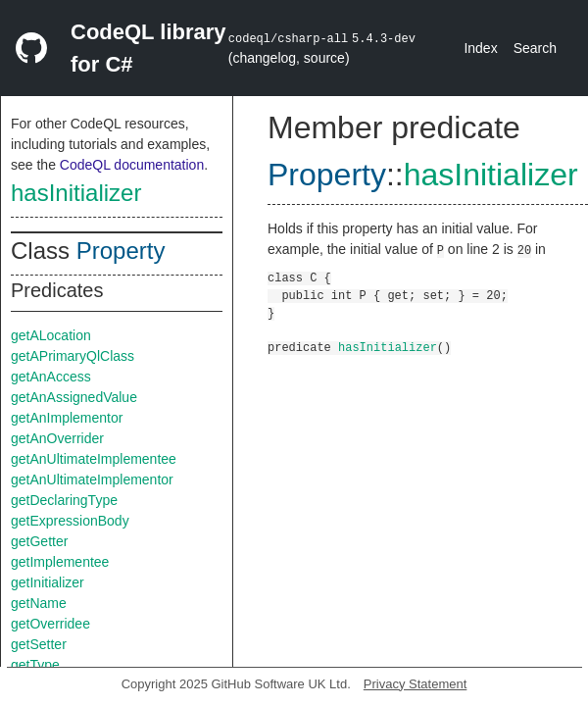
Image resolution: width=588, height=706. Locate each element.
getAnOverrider (57, 438)
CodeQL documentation (132, 165)
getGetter (39, 541)
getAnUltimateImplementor (92, 479)
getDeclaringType (64, 500)
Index (480, 48)
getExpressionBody (70, 521)
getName (39, 603)
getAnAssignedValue (74, 397)
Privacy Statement (416, 684)
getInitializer (48, 582)
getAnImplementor (67, 418)
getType (35, 665)
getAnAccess (51, 377)
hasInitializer (76, 193)
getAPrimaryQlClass (73, 356)
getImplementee (60, 562)
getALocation (51, 335)
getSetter (39, 644)
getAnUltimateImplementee (94, 459)
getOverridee (50, 624)
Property (121, 251)
